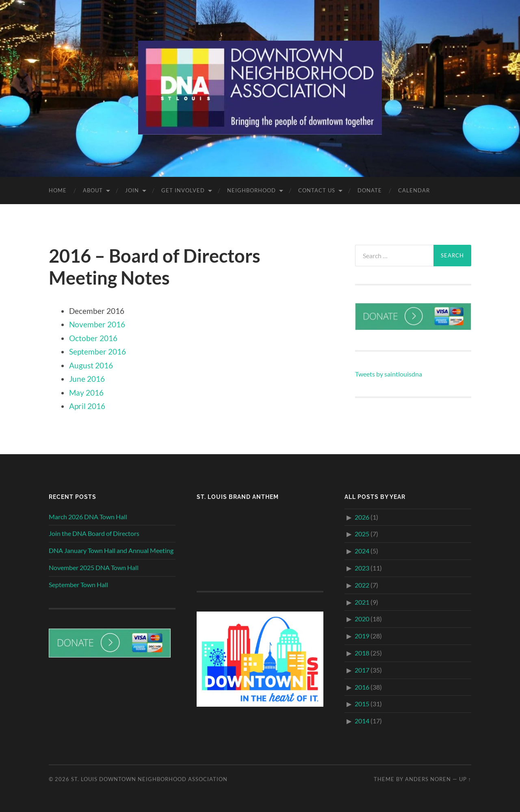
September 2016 (97, 352)
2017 (362, 670)
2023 (362, 568)
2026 (362, 517)
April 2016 (87, 406)
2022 (362, 585)
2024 (362, 551)
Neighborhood (251, 190)
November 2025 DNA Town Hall (94, 567)
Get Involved (183, 190)
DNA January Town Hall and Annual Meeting (111, 550)
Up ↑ (465, 779)
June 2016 (87, 379)
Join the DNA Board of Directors (94, 533)
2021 (362, 602)
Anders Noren (428, 779)
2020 (362, 619)
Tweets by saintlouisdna (389, 374)
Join (132, 190)
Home (58, 190)
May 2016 (86, 393)
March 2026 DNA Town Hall (88, 517)
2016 (362, 687)
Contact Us (317, 190)
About (93, 190)
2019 (362, 636)
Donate (370, 190)
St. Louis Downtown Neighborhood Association (149, 779)
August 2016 (91, 365)
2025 (362, 534)
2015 (362, 704)
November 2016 (97, 324)
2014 (362, 721)
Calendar (414, 190)
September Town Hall (78, 585)
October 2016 (93, 338)
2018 (362, 653)
